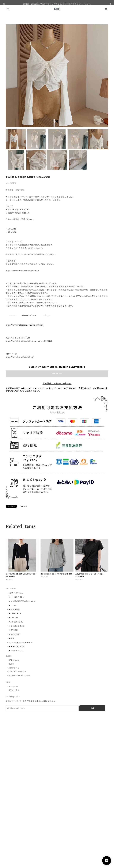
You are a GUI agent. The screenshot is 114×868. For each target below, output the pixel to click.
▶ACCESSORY (16, 622)
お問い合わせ (14, 668)
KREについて (14, 660)
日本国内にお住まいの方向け (57, 384)
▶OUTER (13, 618)
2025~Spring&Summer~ (20, 642)
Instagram (13, 686)
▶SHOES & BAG (17, 626)
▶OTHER (13, 630)
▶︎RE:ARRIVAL (16, 651)
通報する (24, 507)
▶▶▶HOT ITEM (16, 597)
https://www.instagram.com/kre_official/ (24, 325)
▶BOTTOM (14, 609)
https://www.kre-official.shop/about (22, 270)
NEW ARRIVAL (16, 593)
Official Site (14, 690)
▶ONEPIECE (15, 613)
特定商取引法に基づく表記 (19, 676)
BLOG (11, 664)
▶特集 (12, 638)
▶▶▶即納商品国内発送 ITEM (22, 601)
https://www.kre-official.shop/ (20, 357)
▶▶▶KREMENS (16, 647)
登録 (92, 708)
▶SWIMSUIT (15, 634)
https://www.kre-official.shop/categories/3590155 (29, 341)
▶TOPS (12, 605)
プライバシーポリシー (18, 672)
